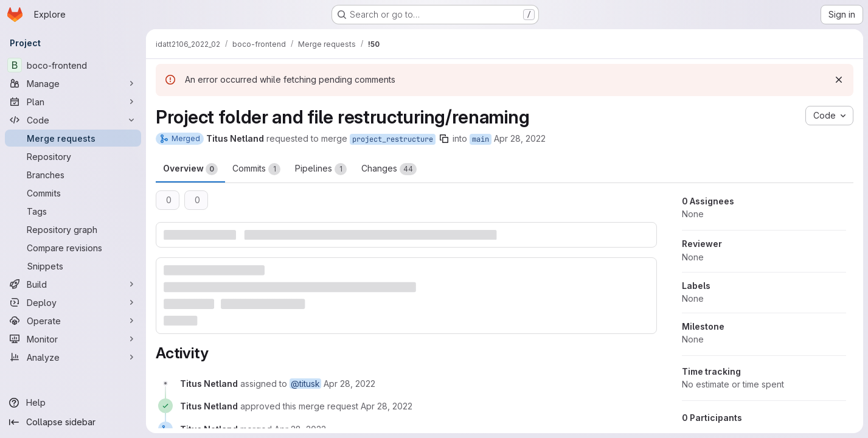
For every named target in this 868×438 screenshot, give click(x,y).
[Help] (73, 403)
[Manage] (73, 83)
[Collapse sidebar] (73, 422)
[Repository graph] (73, 229)
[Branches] (73, 175)
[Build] (73, 284)
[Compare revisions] (73, 248)
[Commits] (73, 193)
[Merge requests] (73, 138)
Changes (389, 169)
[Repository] (73, 156)
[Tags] (73, 211)
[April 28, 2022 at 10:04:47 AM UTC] (387, 406)
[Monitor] (73, 339)
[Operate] (73, 321)
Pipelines (321, 169)
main (481, 139)
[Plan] (73, 102)
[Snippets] (73, 266)
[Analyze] (73, 357)
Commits (256, 169)
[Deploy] (73, 302)
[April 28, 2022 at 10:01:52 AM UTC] (349, 384)
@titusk (305, 384)
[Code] (73, 120)
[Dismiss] (839, 80)
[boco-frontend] (73, 65)
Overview (190, 169)
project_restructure (393, 139)
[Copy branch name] (444, 139)
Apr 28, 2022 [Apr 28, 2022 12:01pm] (520, 138)
